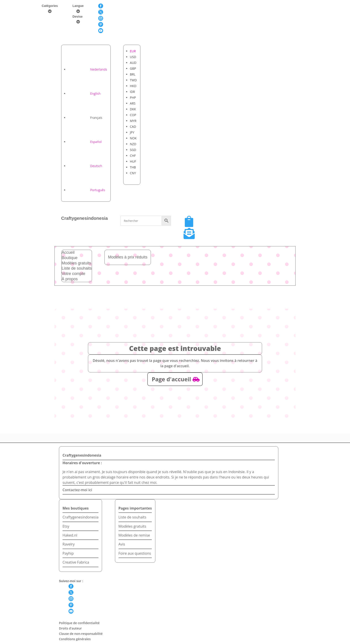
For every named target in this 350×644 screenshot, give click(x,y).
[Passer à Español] (85, 142)
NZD (133, 144)
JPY (132, 132)
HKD (133, 86)
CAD (133, 127)
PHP (133, 98)
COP (133, 115)
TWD (133, 80)
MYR (133, 121)
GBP (133, 68)
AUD (133, 63)
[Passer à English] (84, 93)
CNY (133, 173)
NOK (133, 138)
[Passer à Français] (85, 118)
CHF (133, 156)
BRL (133, 74)
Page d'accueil (171, 379)
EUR (133, 51)
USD (133, 57)
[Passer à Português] (86, 190)
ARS (133, 103)
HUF (133, 161)
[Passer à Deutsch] (85, 166)
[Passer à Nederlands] (87, 69)
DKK (133, 109)
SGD (133, 150)
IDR (132, 92)
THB (133, 167)
